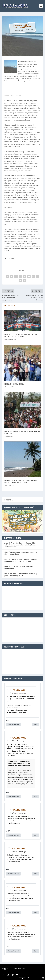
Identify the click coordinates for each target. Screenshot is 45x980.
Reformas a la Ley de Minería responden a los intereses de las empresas (21, 336)
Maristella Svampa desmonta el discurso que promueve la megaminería (21, 575)
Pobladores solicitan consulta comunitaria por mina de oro (22, 432)
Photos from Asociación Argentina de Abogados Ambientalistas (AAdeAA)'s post (21, 699)
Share (35, 724)
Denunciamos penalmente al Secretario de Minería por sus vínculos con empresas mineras (20, 763)
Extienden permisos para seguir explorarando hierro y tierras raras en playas (21, 481)
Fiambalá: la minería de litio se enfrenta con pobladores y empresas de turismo (21, 560)
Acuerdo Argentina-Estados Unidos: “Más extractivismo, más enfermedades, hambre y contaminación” (21, 545)
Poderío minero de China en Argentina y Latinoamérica (19, 567)
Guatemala (29, 30)
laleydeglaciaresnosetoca (17, 710)
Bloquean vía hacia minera (14, 384)
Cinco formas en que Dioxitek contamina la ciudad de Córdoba (21, 553)
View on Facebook (13, 724)
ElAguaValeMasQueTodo (17, 712)
